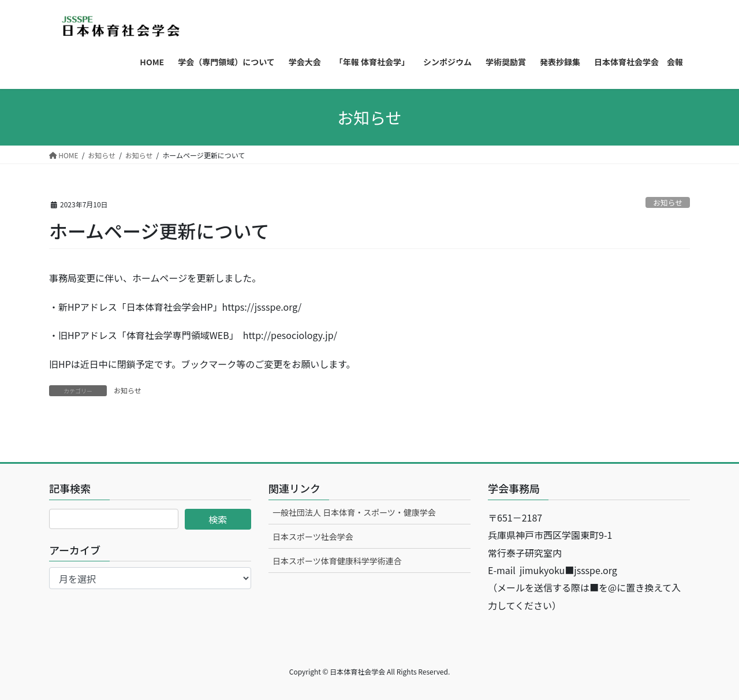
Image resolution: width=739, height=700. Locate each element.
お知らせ (668, 202)
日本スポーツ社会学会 (313, 537)
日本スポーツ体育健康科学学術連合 (337, 561)
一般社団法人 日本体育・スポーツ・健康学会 (354, 512)
